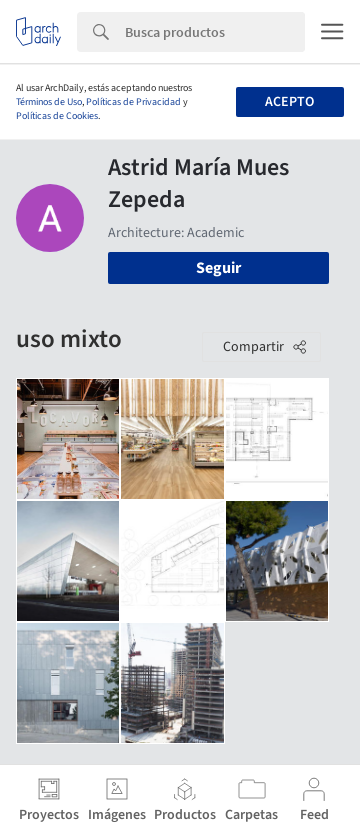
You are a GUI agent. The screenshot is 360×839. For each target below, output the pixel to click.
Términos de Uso (49, 102)
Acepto (289, 102)
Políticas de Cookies (57, 116)
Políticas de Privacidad (133, 102)
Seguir (218, 268)
